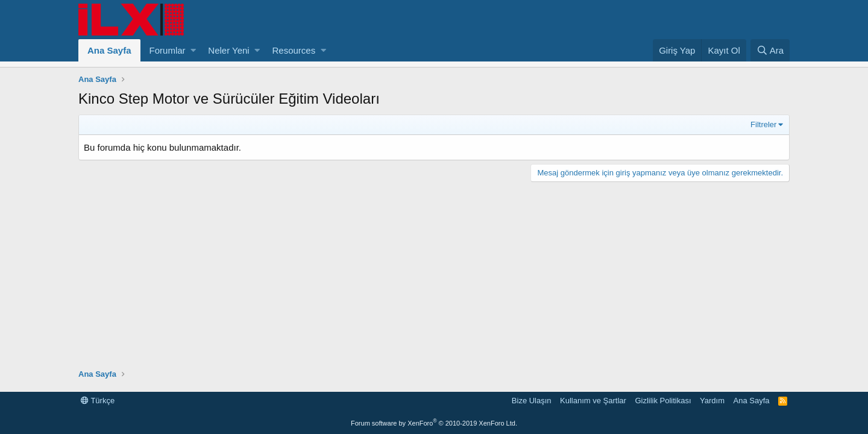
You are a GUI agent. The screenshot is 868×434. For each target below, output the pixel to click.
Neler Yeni (228, 50)
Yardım (712, 401)
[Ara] (770, 50)
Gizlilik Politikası (663, 401)
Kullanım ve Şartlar (593, 401)
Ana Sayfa (109, 50)
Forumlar (168, 50)
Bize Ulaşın (532, 401)
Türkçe (98, 401)
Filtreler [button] (763, 124)
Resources (294, 50)
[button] (193, 50)
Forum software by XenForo (434, 423)
